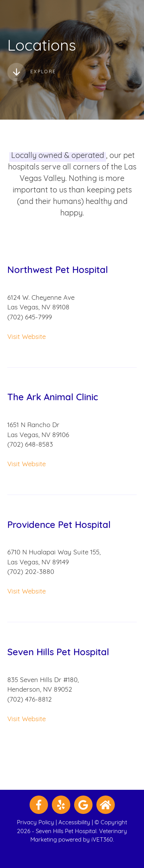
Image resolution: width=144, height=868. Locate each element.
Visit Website (26, 337)
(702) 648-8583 (30, 445)
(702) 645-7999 (30, 318)
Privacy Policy (36, 823)
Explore (32, 72)
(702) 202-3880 (31, 572)
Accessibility (74, 823)
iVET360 (102, 840)
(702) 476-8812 (30, 700)
